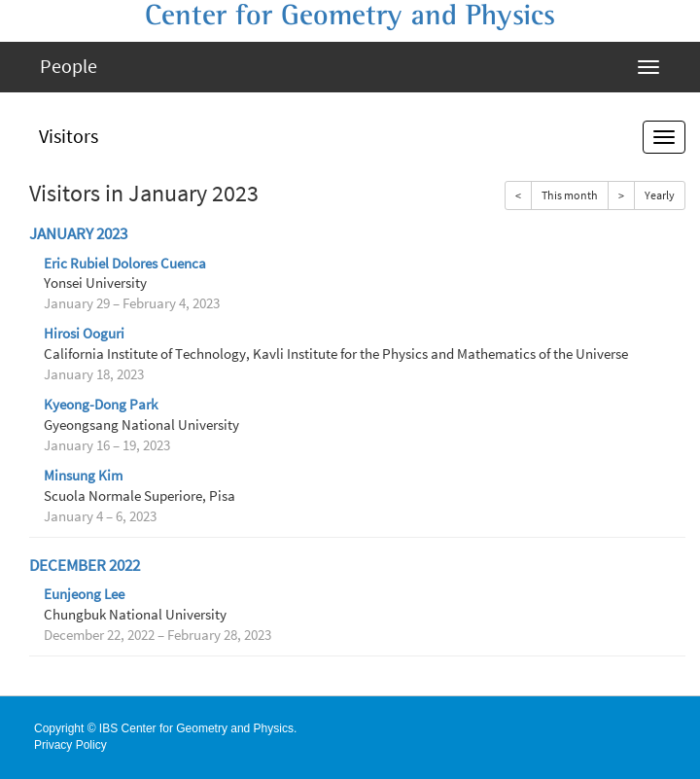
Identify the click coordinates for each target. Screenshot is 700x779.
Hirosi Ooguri (84, 334)
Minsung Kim (83, 476)
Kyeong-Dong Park (101, 405)
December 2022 (85, 566)
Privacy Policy (70, 745)
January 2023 (78, 234)
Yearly (660, 195)
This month (570, 195)
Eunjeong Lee (84, 594)
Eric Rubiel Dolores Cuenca (125, 264)
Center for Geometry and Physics (350, 16)
